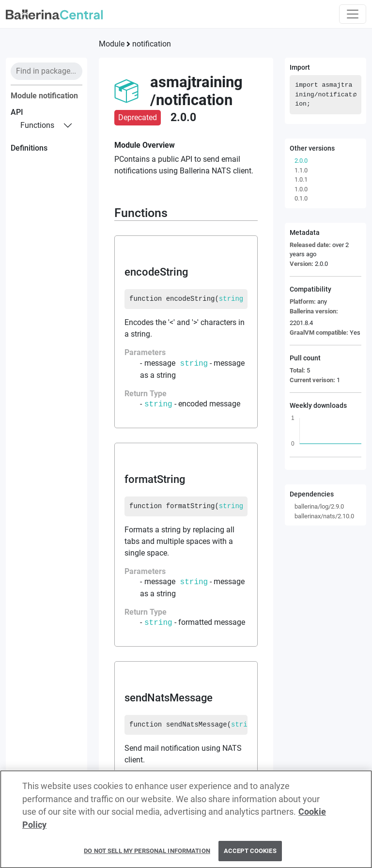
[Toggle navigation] (353, 14)
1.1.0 (301, 170)
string (231, 299)
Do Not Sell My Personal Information (147, 856)
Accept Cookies (250, 856)
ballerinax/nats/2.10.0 (324, 516)
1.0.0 (301, 189)
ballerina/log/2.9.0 (319, 506)
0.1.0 (301, 198)
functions (37, 125)
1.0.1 (301, 179)
